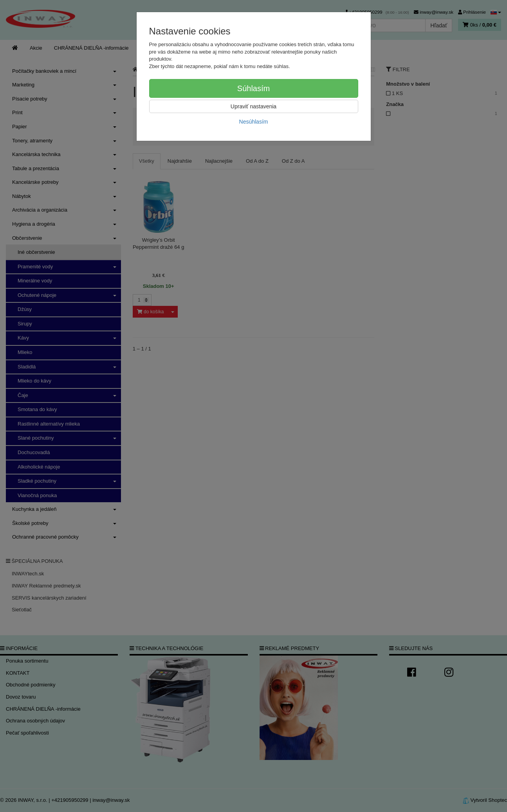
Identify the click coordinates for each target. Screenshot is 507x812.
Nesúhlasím (254, 122)
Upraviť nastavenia (253, 106)
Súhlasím (253, 88)
